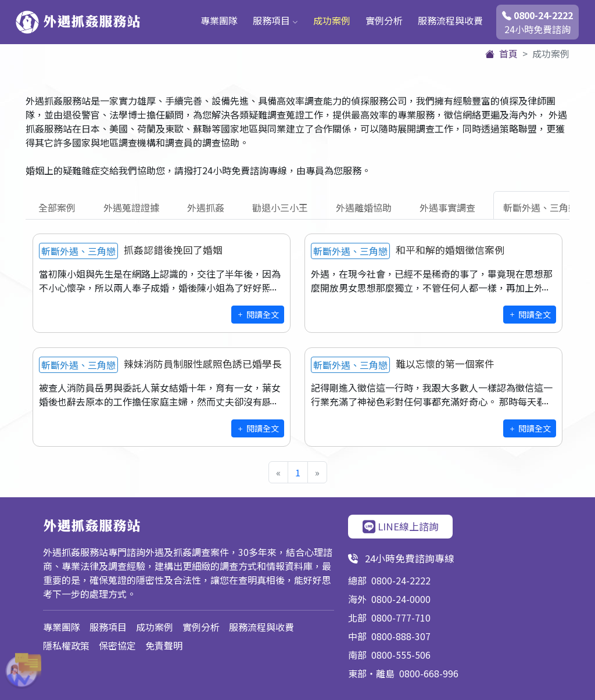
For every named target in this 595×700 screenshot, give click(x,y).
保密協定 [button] (117, 645)
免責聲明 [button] (164, 645)
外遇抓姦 (206, 207)
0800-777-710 (401, 618)
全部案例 (57, 207)
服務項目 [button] (275, 20)
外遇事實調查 (447, 207)
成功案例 (332, 20)
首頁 (501, 53)
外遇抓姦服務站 (78, 22)
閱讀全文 (258, 314)
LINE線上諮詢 (401, 526)
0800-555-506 (401, 655)
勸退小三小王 (280, 207)
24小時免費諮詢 (537, 22)
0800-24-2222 (401, 580)
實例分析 (384, 20)
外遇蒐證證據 (131, 207)
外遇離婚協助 (364, 207)
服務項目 (108, 627)
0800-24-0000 (401, 599)
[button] (17, 671)
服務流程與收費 (450, 20)
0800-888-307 (401, 636)
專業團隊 (219, 20)
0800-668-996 (429, 673)
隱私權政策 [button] (66, 645)
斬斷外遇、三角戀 (540, 207)
